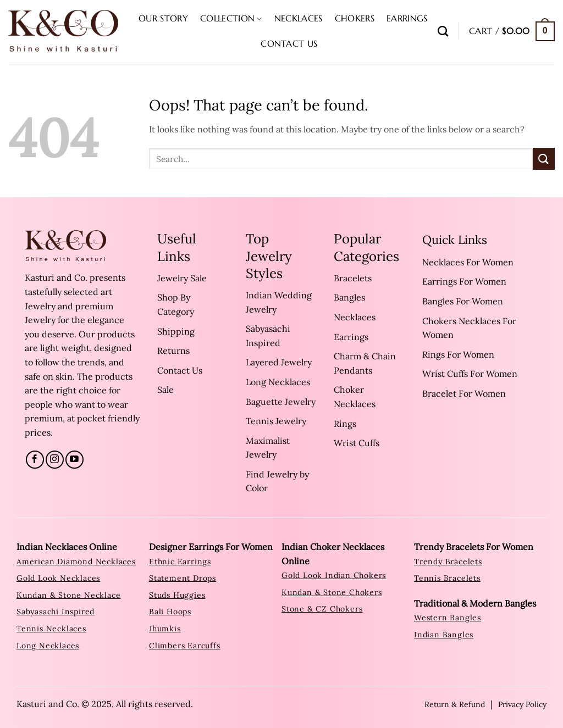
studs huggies (177, 595)
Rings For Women (458, 354)
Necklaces (299, 18)
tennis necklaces (51, 629)
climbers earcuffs (185, 646)
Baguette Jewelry (281, 402)
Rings (345, 424)
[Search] (443, 31)
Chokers (355, 18)
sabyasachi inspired (56, 612)
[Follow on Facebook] (35, 460)
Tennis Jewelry (276, 421)
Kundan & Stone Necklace (68, 595)
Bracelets (353, 278)
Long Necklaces (278, 382)
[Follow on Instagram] (55, 460)
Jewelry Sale (182, 278)
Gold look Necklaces (58, 578)
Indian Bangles (444, 635)
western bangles (448, 618)
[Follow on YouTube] (74, 460)
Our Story (163, 18)
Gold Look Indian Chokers (334, 575)
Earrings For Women (464, 281)
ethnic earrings (180, 562)
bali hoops (170, 612)
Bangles (349, 297)
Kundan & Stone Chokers (332, 592)
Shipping (176, 331)
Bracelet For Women (464, 393)
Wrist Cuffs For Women (470, 374)
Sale (165, 390)
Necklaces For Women (468, 262)
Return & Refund (455, 704)
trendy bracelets (448, 562)
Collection (231, 18)
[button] (512, 32)
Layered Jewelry (279, 362)
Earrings (407, 18)
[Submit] (544, 159)
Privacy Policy (522, 704)
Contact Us (289, 43)
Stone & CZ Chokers (322, 609)
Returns (173, 351)
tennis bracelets (447, 578)
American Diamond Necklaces (76, 562)
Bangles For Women (463, 301)
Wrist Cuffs (357, 443)
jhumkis (165, 629)
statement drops (183, 578)
